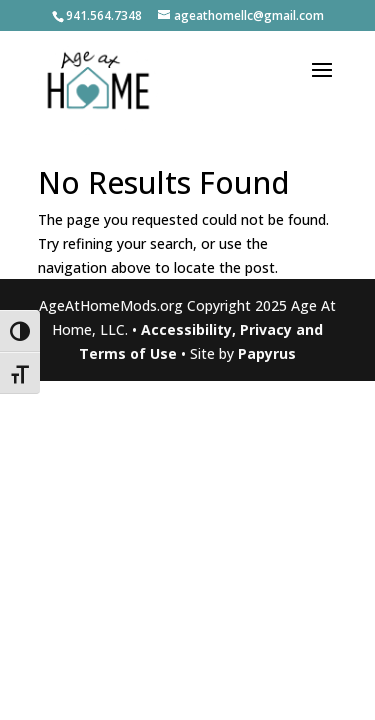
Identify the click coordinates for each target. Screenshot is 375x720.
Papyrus (267, 353)
